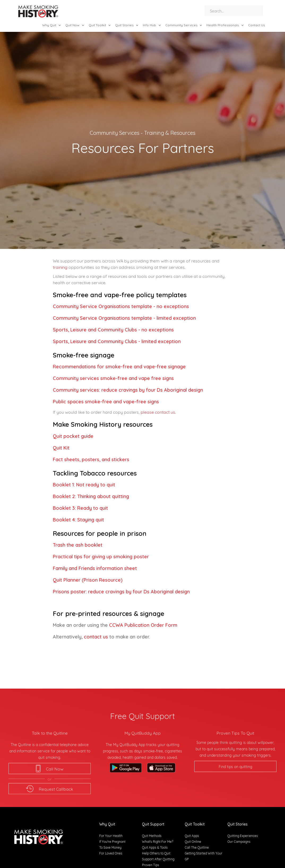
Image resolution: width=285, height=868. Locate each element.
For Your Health (111, 835)
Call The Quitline (197, 847)
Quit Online (193, 841)
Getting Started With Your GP (204, 856)
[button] (52, 25)
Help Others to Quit (156, 853)
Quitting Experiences (243, 835)
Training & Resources (170, 132)
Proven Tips (151, 865)
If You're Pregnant (112, 841)
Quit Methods (152, 835)
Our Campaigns (239, 841)
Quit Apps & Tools (155, 847)
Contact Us (256, 25)
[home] (38, 12)
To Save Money (110, 847)
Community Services (115, 132)
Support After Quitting (158, 859)
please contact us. (158, 412)
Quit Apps (192, 835)
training (60, 267)
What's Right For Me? (158, 841)
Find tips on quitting (236, 787)
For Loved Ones (111, 853)
